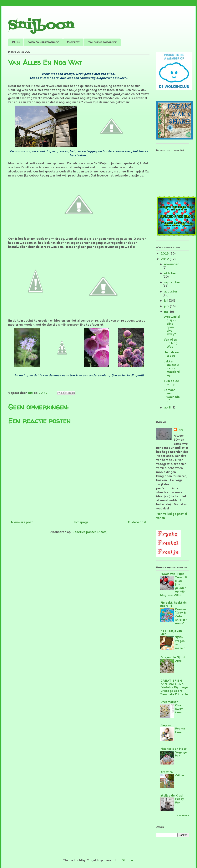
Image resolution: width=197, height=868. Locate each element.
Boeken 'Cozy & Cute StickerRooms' (181, 616)
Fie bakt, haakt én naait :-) (173, 604)
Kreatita (167, 772)
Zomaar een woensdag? (172, 395)
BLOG (16, 42)
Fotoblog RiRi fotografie (43, 42)
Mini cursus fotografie (102, 42)
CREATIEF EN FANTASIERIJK (172, 682)
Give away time (179, 709)
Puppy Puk (179, 801)
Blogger (128, 860)
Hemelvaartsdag (171, 354)
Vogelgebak (181, 754)
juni (167, 306)
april (168, 407)
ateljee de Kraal (172, 795)
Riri (180, 430)
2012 (165, 259)
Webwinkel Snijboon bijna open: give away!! (172, 325)
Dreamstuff (169, 702)
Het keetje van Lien (171, 632)
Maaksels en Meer (173, 749)
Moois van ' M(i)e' (173, 574)
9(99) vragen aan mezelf (180, 642)
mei (167, 312)
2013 (165, 253)
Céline (179, 775)
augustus (171, 291)
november (171, 264)
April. (179, 661)
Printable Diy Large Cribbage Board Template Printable (174, 691)
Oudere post (137, 522)
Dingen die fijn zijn (174, 657)
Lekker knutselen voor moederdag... (172, 368)
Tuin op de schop (171, 383)
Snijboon (41, 26)
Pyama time (180, 730)
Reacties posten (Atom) (90, 532)
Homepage (80, 522)
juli (167, 300)
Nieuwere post (22, 522)
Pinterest (73, 42)
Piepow (166, 725)
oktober (170, 273)
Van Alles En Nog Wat (170, 343)
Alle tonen (183, 816)
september (172, 282)
